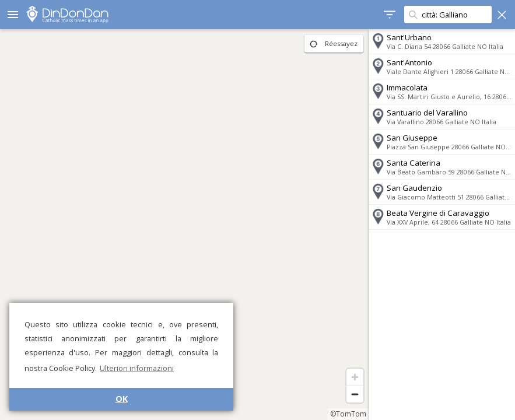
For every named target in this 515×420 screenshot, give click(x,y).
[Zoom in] (355, 377)
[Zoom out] (355, 394)
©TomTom (348, 414)
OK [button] (122, 399)
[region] (185, 225)
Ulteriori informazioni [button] (137, 368)
